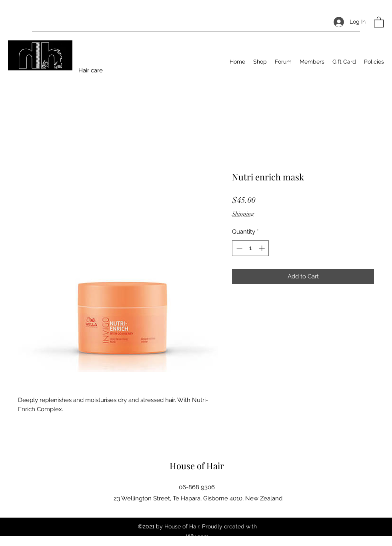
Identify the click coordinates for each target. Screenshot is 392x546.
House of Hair (197, 466)
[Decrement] (239, 248)
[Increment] (263, 248)
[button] (379, 22)
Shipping (243, 214)
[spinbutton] (251, 248)
